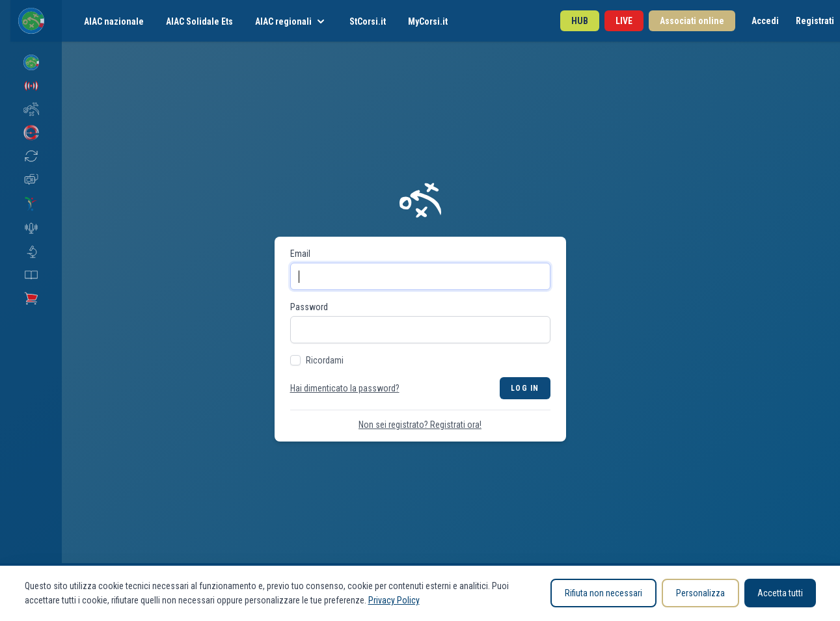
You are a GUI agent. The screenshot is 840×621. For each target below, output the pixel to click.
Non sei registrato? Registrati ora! (420, 425)
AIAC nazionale (114, 21)
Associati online (692, 21)
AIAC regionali (291, 21)
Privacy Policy (394, 600)
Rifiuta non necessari (603, 593)
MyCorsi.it (428, 21)
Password (309, 307)
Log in (525, 388)
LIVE (624, 21)
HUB (580, 21)
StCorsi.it (368, 21)
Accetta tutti (780, 593)
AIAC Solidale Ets (199, 21)
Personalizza (700, 593)
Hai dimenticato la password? (345, 388)
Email (300, 254)
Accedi (765, 21)
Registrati (815, 21)
